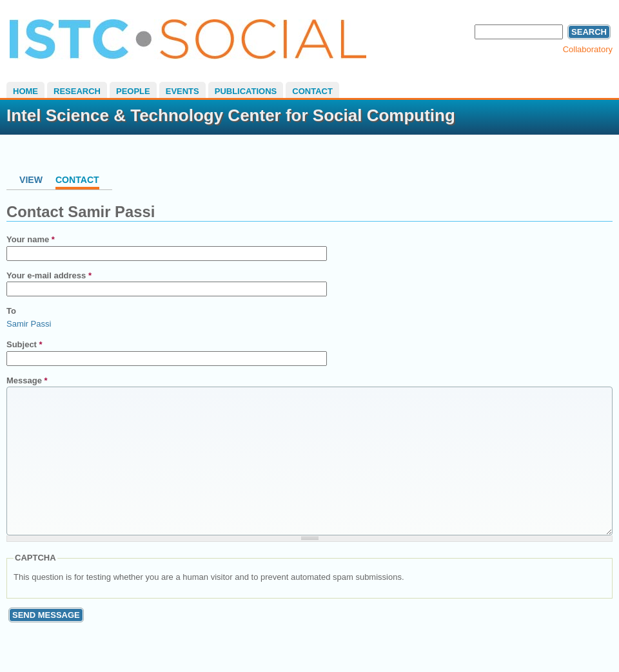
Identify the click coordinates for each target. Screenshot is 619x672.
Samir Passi (29, 324)
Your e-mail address (49, 275)
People (133, 91)
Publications (246, 91)
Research (77, 91)
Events (182, 91)
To (11, 311)
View (31, 180)
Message (27, 380)
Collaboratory (588, 49)
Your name (31, 239)
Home (25, 91)
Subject (25, 344)
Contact (312, 91)
